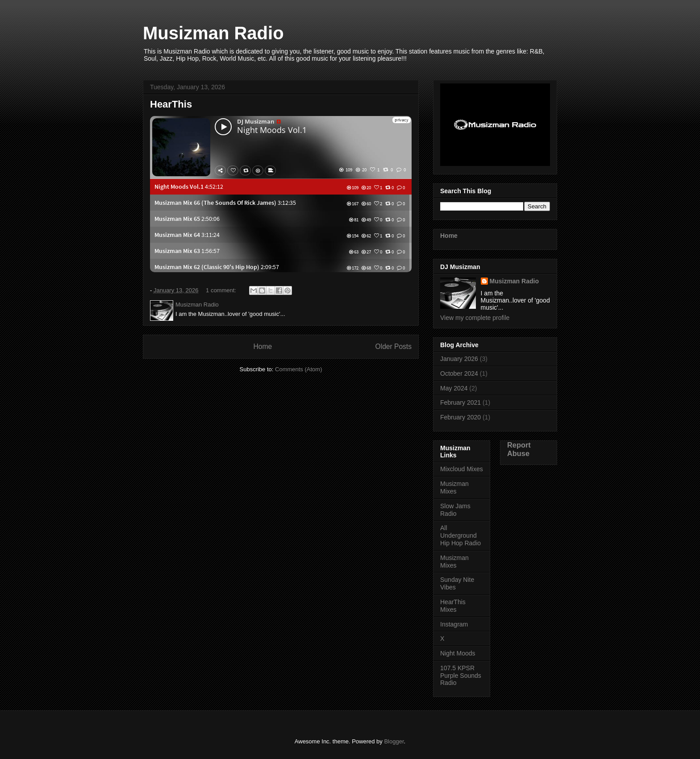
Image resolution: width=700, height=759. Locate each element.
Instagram (454, 624)
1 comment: (222, 290)
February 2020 (460, 417)
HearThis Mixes (453, 606)
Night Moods (458, 653)
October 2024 (459, 373)
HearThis (171, 104)
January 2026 (459, 359)
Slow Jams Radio (455, 510)
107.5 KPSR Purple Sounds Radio (461, 676)
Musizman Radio (514, 281)
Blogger (394, 741)
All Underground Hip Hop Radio (460, 535)
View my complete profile (475, 318)
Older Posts (394, 346)
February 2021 (460, 402)
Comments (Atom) (298, 369)
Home (262, 346)
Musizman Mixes (454, 487)
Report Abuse (519, 449)
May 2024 (454, 388)
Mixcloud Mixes (462, 469)
